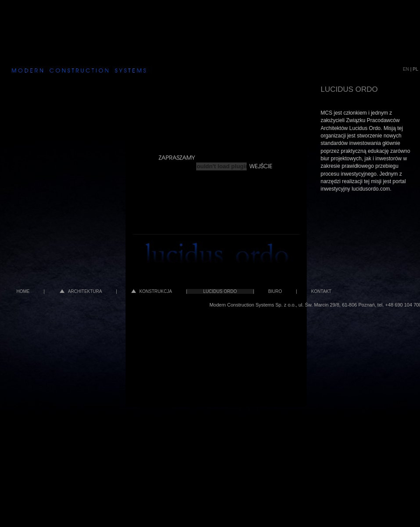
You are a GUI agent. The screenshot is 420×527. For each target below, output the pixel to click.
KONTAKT (321, 291)
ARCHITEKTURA (81, 291)
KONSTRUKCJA (152, 291)
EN (406, 69)
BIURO (275, 291)
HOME (23, 291)
